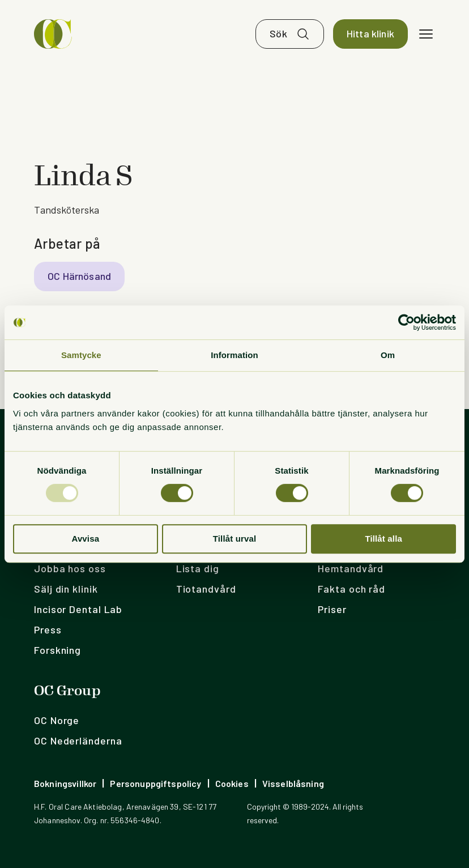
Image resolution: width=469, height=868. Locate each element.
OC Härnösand (79, 276)
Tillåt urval (235, 539)
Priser (332, 609)
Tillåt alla (383, 539)
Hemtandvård (351, 568)
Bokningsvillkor (65, 783)
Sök (278, 34)
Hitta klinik (370, 34)
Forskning (57, 650)
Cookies (232, 783)
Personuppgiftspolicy (155, 783)
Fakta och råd (351, 589)
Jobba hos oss (70, 568)
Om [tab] (388, 355)
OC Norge (57, 720)
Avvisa (85, 539)
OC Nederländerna (78, 741)
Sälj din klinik (66, 589)
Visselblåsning (293, 783)
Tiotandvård (206, 589)
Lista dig (198, 568)
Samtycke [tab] (81, 355)
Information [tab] (234, 355)
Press (48, 629)
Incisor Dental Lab (78, 609)
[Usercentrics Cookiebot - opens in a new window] (406, 322)
